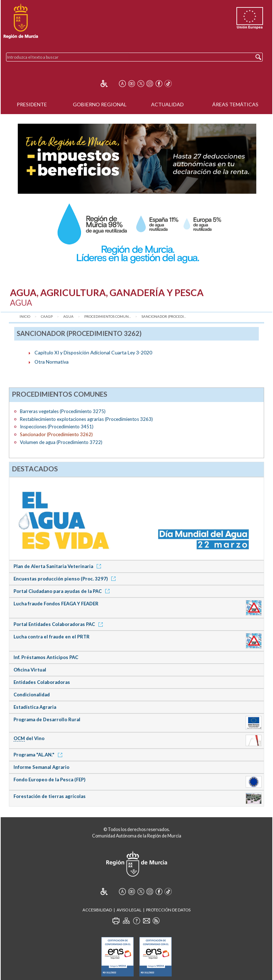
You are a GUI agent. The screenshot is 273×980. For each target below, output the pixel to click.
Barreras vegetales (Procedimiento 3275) (63, 411)
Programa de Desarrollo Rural (47, 719)
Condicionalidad (32, 695)
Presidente (32, 104)
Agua (68, 317)
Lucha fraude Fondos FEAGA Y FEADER (56, 604)
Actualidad (167, 104)
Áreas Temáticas (235, 104)
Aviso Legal (129, 910)
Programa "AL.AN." (39, 755)
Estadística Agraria (35, 707)
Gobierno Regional (100, 104)
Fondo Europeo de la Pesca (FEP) (49, 780)
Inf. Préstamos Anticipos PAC (46, 657)
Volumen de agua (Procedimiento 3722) (61, 442)
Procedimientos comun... (108, 317)
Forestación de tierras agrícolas (50, 796)
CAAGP (47, 317)
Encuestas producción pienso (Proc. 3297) (66, 579)
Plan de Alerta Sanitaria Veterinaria (58, 566)
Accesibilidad (97, 910)
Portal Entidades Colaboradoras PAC (59, 624)
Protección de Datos (168, 910)
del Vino (29, 738)
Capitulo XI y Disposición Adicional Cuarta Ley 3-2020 (93, 352)
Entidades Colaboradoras (42, 682)
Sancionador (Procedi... (164, 317)
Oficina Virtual (30, 670)
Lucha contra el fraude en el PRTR (52, 637)
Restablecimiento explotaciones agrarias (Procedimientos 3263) (86, 419)
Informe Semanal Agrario (41, 767)
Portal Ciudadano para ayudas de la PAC (63, 591)
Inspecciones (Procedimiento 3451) (57, 427)
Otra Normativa (52, 362)
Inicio (25, 317)
